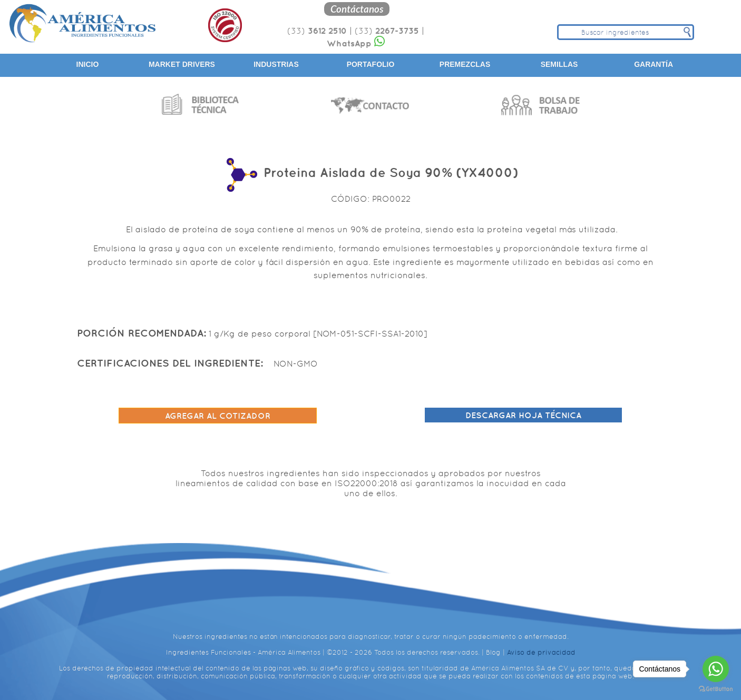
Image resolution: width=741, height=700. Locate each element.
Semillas (559, 64)
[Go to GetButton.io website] (716, 689)
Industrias (276, 64)
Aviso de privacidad (541, 652)
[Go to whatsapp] (716, 669)
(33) (317, 31)
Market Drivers (182, 64)
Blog (493, 652)
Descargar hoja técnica (523, 415)
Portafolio (371, 64)
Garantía (654, 64)
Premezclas (465, 64)
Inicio (88, 64)
